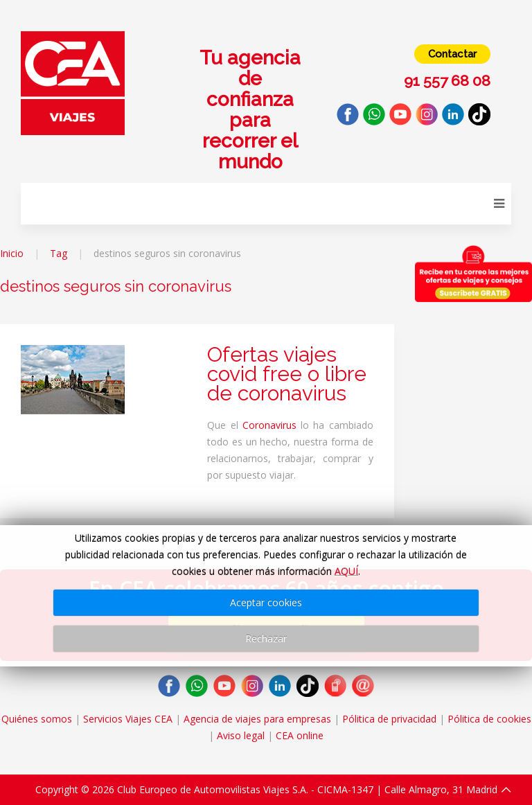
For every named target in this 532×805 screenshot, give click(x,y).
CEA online (300, 735)
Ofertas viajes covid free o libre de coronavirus (287, 374)
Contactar (452, 54)
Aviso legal (241, 735)
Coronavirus (269, 425)
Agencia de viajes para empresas (257, 719)
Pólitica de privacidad (389, 719)
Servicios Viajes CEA (128, 719)
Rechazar (266, 638)
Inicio (12, 253)
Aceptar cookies (266, 602)
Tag (59, 253)
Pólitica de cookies (489, 719)
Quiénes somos (37, 719)
